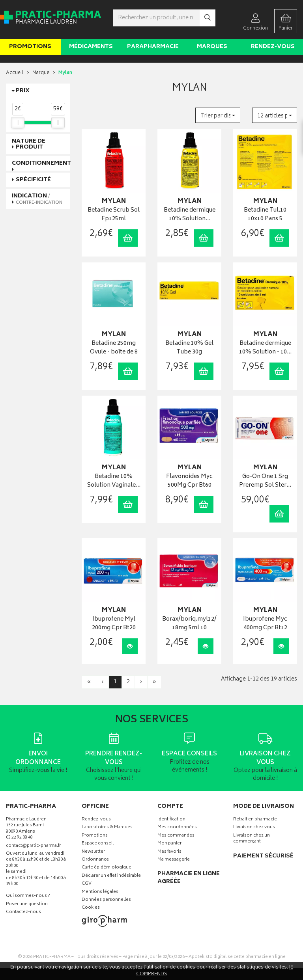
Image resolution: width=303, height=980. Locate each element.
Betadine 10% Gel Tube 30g (189, 348)
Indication (37, 199)
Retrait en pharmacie (255, 820)
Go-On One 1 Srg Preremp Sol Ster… (265, 481)
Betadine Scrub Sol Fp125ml (114, 215)
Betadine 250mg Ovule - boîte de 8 (114, 348)
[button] (218, 115)
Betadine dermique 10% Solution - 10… (265, 348)
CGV (87, 884)
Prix (23, 91)
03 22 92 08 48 (19, 838)
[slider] (18, 123)
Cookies (91, 908)
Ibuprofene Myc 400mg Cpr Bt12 (265, 624)
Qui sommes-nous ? (28, 896)
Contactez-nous (23, 912)
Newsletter (93, 852)
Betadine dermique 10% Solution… (190, 215)
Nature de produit (29, 144)
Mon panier (169, 844)
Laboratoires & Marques (107, 828)
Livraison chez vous (254, 828)
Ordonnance (95, 860)
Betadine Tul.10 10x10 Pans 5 (265, 215)
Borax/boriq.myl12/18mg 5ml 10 (189, 624)
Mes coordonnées (177, 828)
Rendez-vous (273, 47)
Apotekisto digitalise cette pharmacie (237, 957)
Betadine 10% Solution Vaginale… (114, 481)
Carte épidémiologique (107, 868)
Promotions (30, 47)
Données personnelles (106, 900)
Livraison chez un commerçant (252, 839)
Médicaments (91, 47)
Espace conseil (98, 844)
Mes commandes (176, 836)
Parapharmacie (153, 47)
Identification (171, 820)
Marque (41, 73)
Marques (212, 47)
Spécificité (33, 180)
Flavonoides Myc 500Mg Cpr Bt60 (189, 481)
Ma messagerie (174, 860)
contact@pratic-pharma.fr (33, 847)
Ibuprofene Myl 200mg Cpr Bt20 (114, 624)
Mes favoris (169, 852)
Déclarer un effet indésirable (111, 876)
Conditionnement (41, 163)
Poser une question (27, 905)
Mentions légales (100, 892)
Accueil (15, 73)
